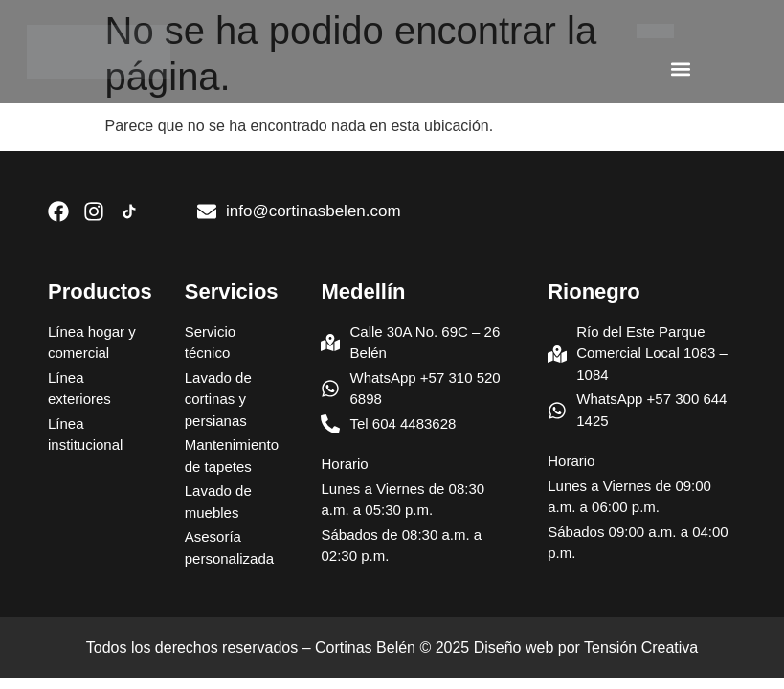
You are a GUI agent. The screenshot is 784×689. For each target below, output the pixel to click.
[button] (680, 68)
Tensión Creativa (641, 647)
